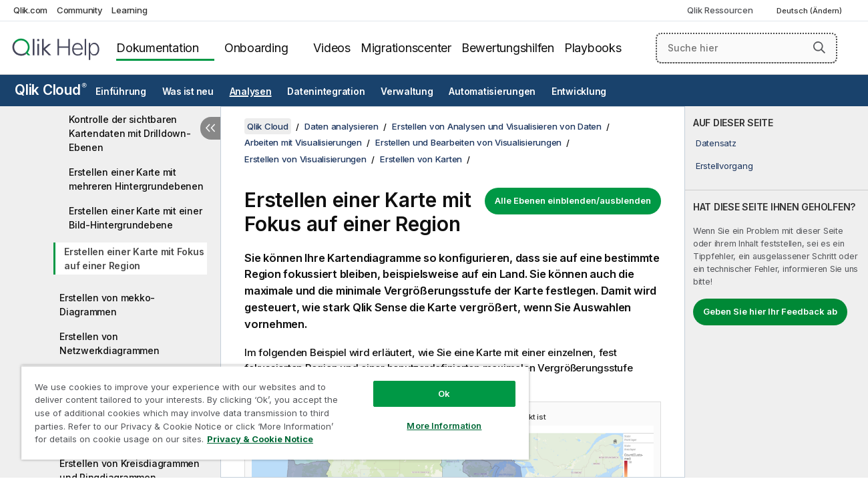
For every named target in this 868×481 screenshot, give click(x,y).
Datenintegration (326, 92)
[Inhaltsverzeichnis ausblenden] (210, 128)
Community (80, 10)
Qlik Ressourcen (720, 10)
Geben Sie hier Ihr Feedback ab (770, 311)
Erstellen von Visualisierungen (305, 159)
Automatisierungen (492, 92)
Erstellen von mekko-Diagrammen (107, 305)
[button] (819, 47)
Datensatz (716, 143)
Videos (332, 48)
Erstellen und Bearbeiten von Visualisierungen (468, 142)
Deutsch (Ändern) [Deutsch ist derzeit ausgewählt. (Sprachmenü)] (810, 11)
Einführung (121, 92)
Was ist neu (188, 92)
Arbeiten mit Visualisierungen (303, 142)
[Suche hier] (746, 48)
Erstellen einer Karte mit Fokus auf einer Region (134, 259)
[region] (273, 413)
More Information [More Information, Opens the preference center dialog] (441, 426)
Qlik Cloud (51, 90)
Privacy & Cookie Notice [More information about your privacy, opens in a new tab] (260, 439)
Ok (441, 393)
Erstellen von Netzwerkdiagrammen (110, 343)
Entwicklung (579, 92)
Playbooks (593, 48)
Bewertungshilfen (508, 48)
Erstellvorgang (724, 166)
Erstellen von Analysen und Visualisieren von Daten (497, 126)
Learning (129, 10)
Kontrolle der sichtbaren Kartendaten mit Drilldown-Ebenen (130, 133)
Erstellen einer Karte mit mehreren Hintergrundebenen (136, 179)
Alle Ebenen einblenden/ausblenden (573, 200)
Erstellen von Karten (421, 159)
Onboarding (256, 48)
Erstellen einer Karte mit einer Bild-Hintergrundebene (135, 218)
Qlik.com (30, 10)
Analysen (251, 92)
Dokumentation (158, 48)
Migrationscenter (406, 48)
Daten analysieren (342, 126)
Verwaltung (407, 92)
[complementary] (777, 292)
